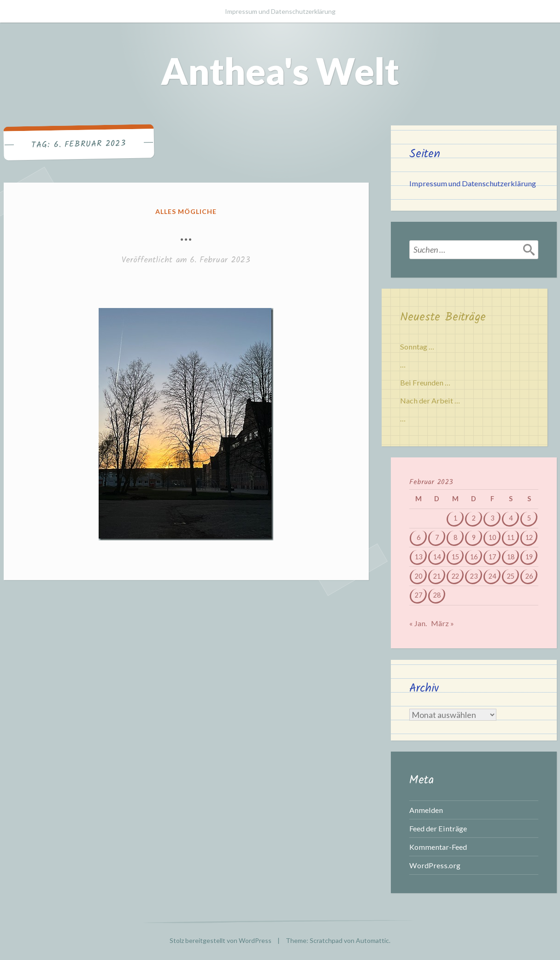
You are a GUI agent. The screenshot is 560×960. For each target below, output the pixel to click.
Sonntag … (417, 347)
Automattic (372, 940)
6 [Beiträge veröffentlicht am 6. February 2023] (419, 537)
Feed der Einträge (438, 828)
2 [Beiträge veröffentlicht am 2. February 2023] (474, 518)
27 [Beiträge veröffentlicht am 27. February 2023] (419, 595)
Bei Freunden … (425, 382)
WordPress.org (435, 865)
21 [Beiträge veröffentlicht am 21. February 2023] (437, 576)
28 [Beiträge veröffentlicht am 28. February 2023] (437, 595)
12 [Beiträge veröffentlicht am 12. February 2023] (529, 537)
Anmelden (426, 810)
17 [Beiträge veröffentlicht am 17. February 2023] (492, 557)
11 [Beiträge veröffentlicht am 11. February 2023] (511, 537)
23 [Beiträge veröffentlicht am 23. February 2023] (474, 576)
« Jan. (418, 623)
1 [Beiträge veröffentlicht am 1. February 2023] (455, 518)
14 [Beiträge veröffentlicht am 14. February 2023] (437, 557)
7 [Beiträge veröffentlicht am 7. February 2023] (437, 537)
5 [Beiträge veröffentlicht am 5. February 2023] (529, 518)
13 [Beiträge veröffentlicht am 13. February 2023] (419, 557)
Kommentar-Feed (438, 847)
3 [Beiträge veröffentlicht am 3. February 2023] (492, 518)
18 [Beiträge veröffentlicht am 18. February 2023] (511, 557)
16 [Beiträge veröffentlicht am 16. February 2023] (474, 557)
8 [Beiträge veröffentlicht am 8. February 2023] (455, 537)
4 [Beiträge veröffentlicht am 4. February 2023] (511, 518)
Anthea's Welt (280, 71)
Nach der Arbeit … (430, 400)
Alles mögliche (186, 211)
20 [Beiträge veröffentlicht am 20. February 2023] (419, 576)
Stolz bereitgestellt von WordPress (221, 940)
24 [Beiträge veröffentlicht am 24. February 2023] (492, 576)
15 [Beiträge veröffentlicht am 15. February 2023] (455, 557)
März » (442, 623)
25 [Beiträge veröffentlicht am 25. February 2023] (511, 576)
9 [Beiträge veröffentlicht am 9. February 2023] (474, 537)
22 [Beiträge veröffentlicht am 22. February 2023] (455, 576)
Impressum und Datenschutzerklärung (280, 11)
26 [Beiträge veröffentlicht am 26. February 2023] (529, 576)
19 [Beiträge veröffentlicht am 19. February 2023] (529, 557)
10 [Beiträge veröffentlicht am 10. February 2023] (492, 537)
